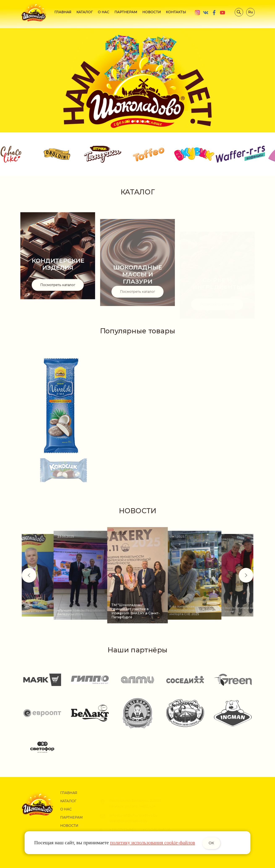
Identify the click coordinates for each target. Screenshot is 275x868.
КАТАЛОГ (85, 12)
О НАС (104, 12)
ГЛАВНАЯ (63, 12)
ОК (211, 843)
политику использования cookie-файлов (153, 843)
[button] (231, 575)
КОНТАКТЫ (176, 12)
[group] (89, 575)
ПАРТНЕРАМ (126, 12)
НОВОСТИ (152, 12)
